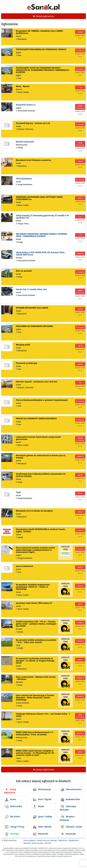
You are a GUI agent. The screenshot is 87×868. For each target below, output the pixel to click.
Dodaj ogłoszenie (44, 16)
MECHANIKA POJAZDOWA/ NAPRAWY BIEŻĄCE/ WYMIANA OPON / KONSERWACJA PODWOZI (41, 235)
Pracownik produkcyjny (27, 363)
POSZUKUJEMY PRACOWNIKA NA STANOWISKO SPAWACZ (41, 49)
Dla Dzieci (13, 817)
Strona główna (29, 840)
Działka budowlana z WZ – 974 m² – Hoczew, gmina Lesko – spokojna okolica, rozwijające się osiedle (36, 624)
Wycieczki (41, 834)
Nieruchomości (71, 790)
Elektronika (14, 806)
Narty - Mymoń (23, 86)
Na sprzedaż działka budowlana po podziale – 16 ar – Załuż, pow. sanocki (36, 641)
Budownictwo (70, 800)
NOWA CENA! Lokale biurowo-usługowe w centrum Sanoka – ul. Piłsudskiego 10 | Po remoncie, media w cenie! (35, 753)
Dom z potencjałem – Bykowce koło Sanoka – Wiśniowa (36, 678)
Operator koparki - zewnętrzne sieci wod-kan (37, 382)
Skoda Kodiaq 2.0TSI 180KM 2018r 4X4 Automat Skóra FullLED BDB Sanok (40, 254)
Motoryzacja (42, 790)
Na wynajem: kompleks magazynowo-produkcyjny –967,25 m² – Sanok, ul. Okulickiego (33, 587)
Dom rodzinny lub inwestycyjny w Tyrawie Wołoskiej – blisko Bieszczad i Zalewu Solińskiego (35, 698)
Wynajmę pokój (23, 345)
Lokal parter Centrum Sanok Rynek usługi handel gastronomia (38, 438)
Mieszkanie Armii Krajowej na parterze (33, 160)
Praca (10, 800)
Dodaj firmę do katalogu (47, 840)
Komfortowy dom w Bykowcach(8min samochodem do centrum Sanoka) (41, 475)
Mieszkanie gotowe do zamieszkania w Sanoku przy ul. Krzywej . (41, 457)
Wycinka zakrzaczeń (25, 142)
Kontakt (48, 843)
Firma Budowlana (24, 179)
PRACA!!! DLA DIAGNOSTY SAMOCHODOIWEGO (36, 419)
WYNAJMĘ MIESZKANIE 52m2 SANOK (32, 308)
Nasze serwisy (38, 843)
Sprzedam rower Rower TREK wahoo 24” (34, 603)
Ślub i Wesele (42, 827)
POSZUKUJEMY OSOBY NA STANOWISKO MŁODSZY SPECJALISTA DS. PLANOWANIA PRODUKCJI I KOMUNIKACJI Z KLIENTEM (43, 70)
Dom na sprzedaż (24, 271)
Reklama (27, 843)
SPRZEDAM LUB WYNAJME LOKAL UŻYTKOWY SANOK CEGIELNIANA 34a (39, 198)
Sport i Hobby (43, 817)
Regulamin (63, 840)
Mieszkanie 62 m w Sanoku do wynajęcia (34, 511)
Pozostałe (69, 834)
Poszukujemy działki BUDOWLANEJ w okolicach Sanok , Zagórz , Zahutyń (41, 530)
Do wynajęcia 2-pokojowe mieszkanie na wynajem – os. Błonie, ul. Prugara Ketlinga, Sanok (35, 661)
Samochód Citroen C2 (26, 105)
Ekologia (12, 834)
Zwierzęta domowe (68, 808)
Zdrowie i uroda (71, 827)
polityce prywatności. (66, 856)
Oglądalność (74, 840)
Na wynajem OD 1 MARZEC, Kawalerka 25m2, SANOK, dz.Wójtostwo (40, 32)
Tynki (18, 492)
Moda (38, 806)
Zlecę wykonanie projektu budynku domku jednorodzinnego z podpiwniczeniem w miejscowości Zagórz (35, 550)
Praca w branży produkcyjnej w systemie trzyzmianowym (42, 400)
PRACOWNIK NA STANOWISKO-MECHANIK (34, 326)
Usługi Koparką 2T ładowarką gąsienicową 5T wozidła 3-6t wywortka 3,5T (42, 217)
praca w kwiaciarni (24, 566)
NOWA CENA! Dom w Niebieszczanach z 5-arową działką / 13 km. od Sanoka (35, 733)
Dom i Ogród (42, 800)
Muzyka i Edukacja (67, 818)
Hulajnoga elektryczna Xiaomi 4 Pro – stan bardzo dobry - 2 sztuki (43, 715)
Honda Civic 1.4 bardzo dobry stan (31, 289)
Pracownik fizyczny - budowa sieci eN (33, 123)
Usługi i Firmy (15, 827)
